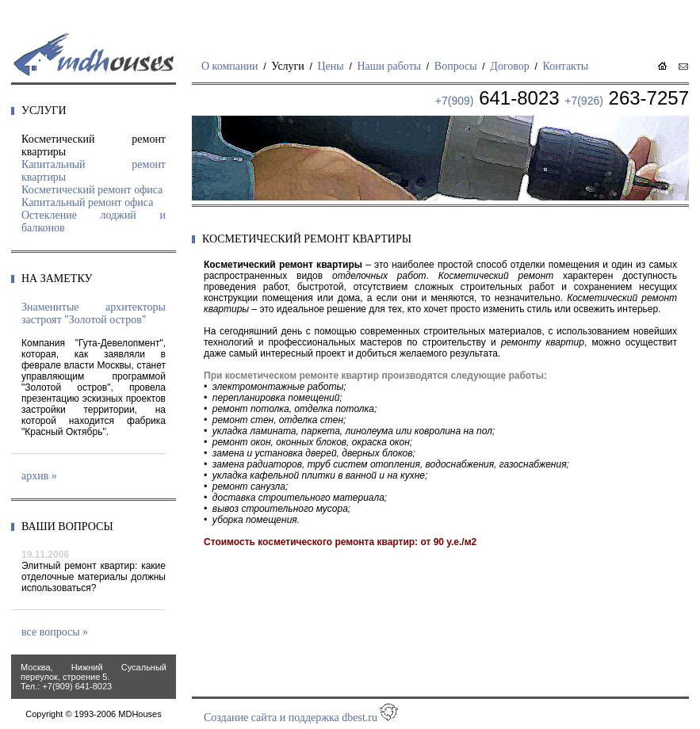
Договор (509, 66)
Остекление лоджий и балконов (94, 221)
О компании (230, 66)
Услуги (288, 66)
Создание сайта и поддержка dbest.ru (291, 718)
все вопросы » (55, 632)
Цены (331, 66)
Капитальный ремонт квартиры (94, 171)
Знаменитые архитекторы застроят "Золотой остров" (94, 313)
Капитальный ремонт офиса (87, 202)
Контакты (565, 66)
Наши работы (389, 66)
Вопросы (456, 66)
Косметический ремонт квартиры (94, 145)
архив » (39, 476)
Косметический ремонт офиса (92, 190)
